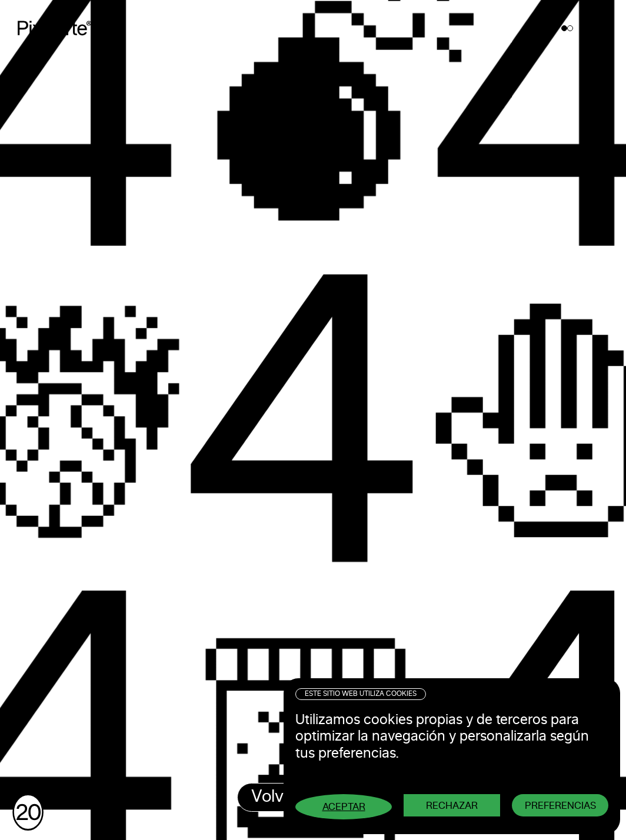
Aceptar (344, 807)
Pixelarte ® (59, 28)
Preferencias (560, 806)
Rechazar (452, 806)
